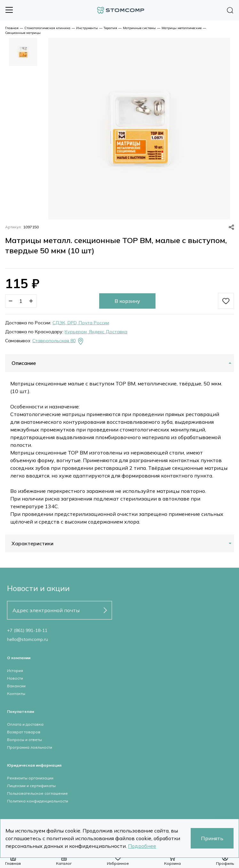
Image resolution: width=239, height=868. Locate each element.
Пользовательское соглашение (37, 793)
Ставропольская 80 (58, 341)
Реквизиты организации (30, 778)
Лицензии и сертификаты (31, 786)
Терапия (110, 28)
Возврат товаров (24, 732)
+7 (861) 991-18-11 (27, 630)
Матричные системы (139, 28)
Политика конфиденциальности (38, 801)
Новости (15, 678)
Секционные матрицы (23, 33)
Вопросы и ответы (24, 740)
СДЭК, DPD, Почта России (81, 323)
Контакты (16, 694)
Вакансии (16, 686)
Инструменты (87, 28)
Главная (12, 28)
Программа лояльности (30, 747)
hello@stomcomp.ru (28, 639)
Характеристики (32, 543)
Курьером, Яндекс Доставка (96, 332)
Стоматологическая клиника (47, 28)
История (15, 671)
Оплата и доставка (25, 724)
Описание (24, 363)
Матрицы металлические (182, 28)
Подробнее (142, 846)
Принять (212, 838)
